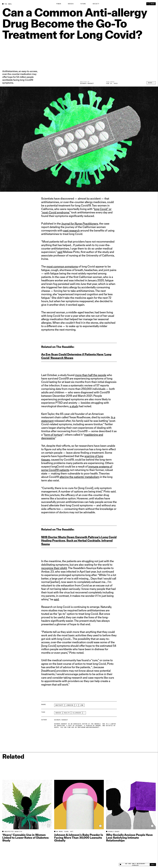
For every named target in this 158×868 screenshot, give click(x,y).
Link (82, 705)
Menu (153, 4)
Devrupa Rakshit (87, 83)
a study (74, 406)
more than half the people (91, 375)
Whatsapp (59, 705)
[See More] (84, 713)
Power (59, 4)
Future (83, 4)
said (60, 252)
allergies (77, 713)
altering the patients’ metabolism (79, 477)
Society (96, 4)
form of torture (53, 435)
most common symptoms (62, 266)
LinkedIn (70, 705)
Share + (151, 83)
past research (71, 230)
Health (67, 713)
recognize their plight (54, 568)
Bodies (71, 4)
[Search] (148, 4)
